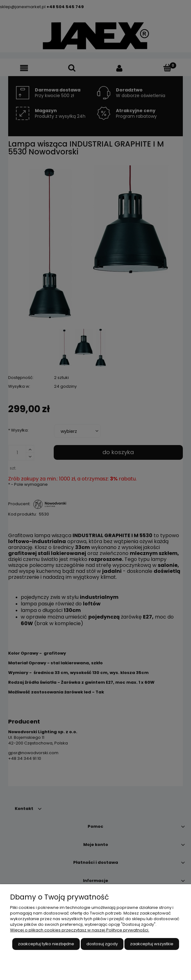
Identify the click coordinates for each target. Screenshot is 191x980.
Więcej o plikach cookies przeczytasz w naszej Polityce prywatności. (80, 930)
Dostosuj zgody (102, 944)
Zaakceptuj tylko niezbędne (46, 944)
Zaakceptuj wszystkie (152, 944)
